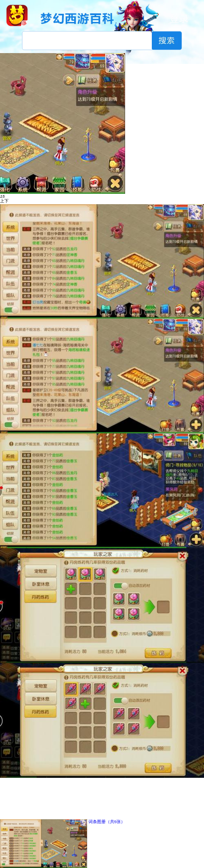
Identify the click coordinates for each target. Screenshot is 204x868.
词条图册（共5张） (107, 822)
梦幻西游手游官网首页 (17, 15)
